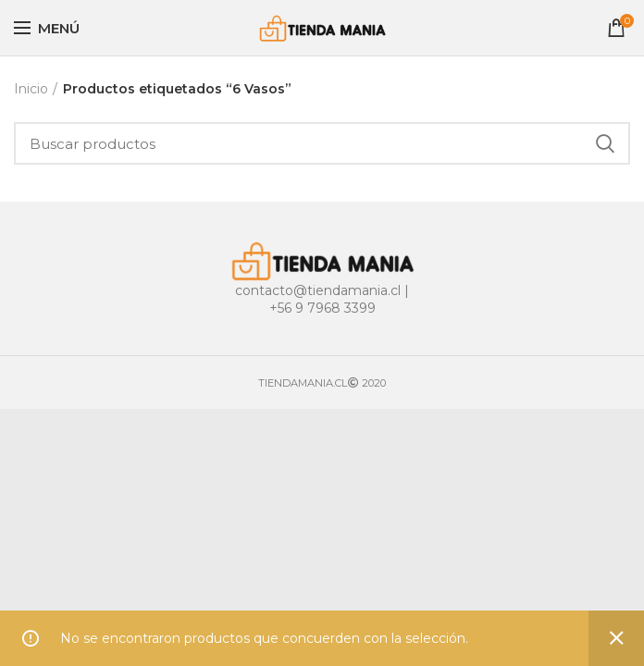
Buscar (605, 143)
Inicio (31, 89)
